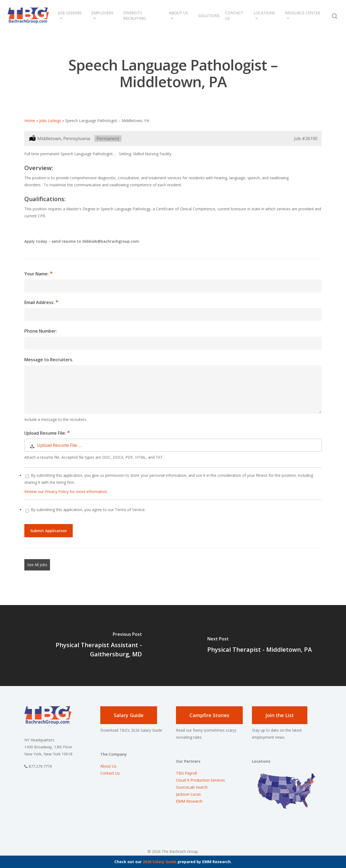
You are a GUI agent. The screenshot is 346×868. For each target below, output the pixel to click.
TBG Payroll (186, 773)
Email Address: (40, 302)
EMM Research (189, 801)
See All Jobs (37, 565)
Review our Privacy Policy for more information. (66, 492)
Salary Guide (129, 715)
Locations (264, 16)
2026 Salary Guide (160, 862)
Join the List (280, 715)
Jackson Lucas (188, 794)
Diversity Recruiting (134, 16)
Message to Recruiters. (49, 360)
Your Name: (37, 274)
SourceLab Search (192, 787)
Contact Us (234, 16)
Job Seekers (70, 16)
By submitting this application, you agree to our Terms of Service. (85, 510)
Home (30, 121)
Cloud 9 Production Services (200, 780)
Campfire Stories (209, 715)
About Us (179, 16)
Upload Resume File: (46, 433)
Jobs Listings (50, 121)
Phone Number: (41, 331)
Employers (102, 16)
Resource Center (302, 16)
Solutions (209, 16)
